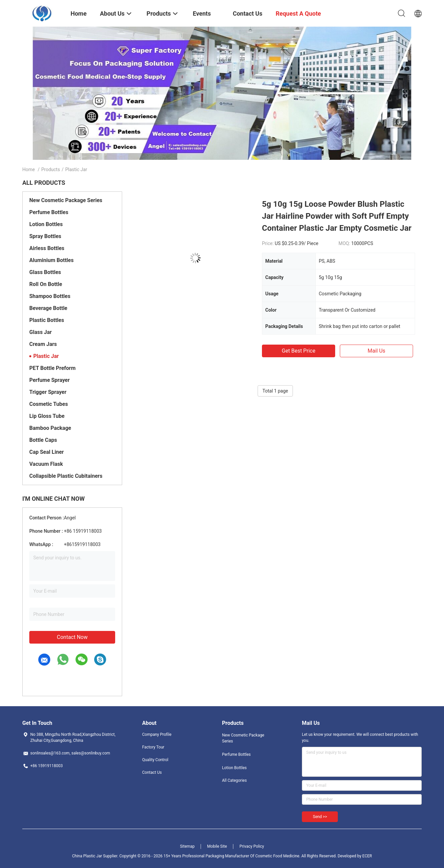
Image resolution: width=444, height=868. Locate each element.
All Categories (234, 780)
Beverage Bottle (48, 308)
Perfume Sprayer (49, 380)
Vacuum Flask (46, 464)
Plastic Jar (46, 356)
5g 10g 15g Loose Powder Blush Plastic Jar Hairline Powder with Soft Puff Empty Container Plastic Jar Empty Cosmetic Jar (337, 216)
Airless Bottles (47, 248)
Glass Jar (40, 332)
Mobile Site (217, 846)
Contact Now (72, 637)
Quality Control (155, 760)
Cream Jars (43, 344)
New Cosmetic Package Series (66, 200)
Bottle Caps (43, 440)
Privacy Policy (252, 846)
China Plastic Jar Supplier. (96, 856)
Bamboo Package (50, 428)
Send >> (320, 817)
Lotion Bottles (46, 224)
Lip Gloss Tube (47, 416)
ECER (367, 856)
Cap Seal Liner (47, 452)
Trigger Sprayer (48, 392)
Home (29, 169)
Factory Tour (153, 747)
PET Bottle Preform (52, 368)
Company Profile (157, 734)
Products (51, 169)
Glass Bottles (45, 272)
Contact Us (152, 772)
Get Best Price (299, 351)
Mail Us (376, 351)
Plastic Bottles (47, 320)
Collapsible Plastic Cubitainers (66, 476)
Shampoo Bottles (50, 296)
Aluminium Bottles (51, 260)
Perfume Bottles (49, 212)
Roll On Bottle (46, 284)
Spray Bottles (45, 236)
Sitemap (187, 846)
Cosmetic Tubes (49, 404)
